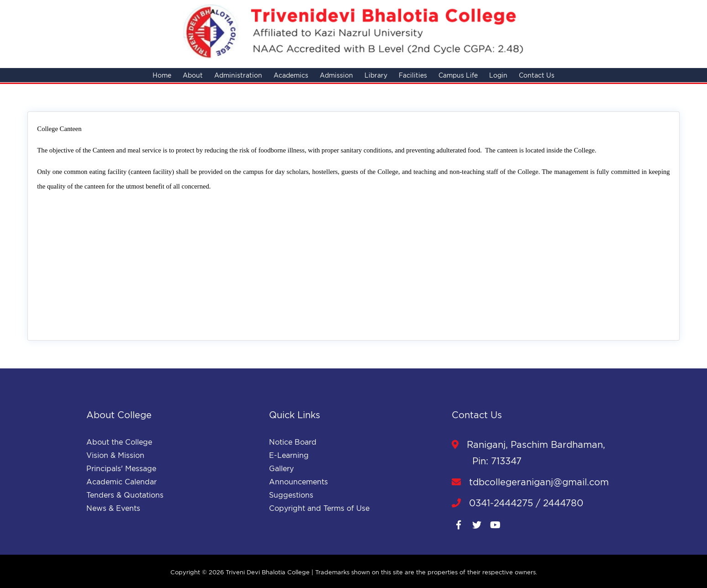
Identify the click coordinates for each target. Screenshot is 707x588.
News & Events (113, 508)
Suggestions (291, 495)
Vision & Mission (115, 455)
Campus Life (458, 75)
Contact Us (537, 75)
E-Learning (289, 455)
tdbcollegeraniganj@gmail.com (530, 482)
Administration (238, 75)
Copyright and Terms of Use (319, 508)
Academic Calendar (121, 482)
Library (376, 75)
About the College (119, 442)
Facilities (413, 75)
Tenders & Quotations (125, 495)
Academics (291, 75)
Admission (336, 75)
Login (498, 75)
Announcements (298, 482)
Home (162, 75)
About (193, 75)
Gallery (281, 468)
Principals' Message (121, 468)
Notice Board (293, 442)
